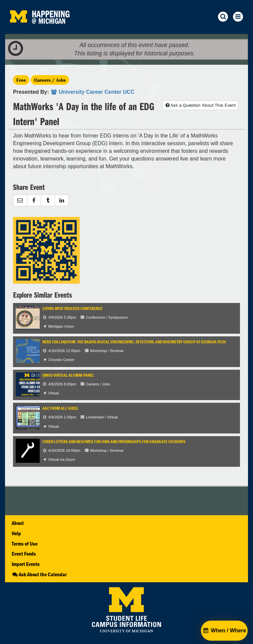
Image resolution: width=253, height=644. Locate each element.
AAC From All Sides (60, 408)
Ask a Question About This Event (200, 105)
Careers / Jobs (50, 80)
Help (16, 533)
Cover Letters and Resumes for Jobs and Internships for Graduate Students (114, 442)
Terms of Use (25, 544)
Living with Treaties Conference (72, 308)
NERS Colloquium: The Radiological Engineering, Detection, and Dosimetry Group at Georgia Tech (134, 342)
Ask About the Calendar (39, 574)
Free (21, 80)
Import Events (26, 564)
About (18, 523)
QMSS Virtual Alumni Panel (68, 375)
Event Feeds (24, 554)
